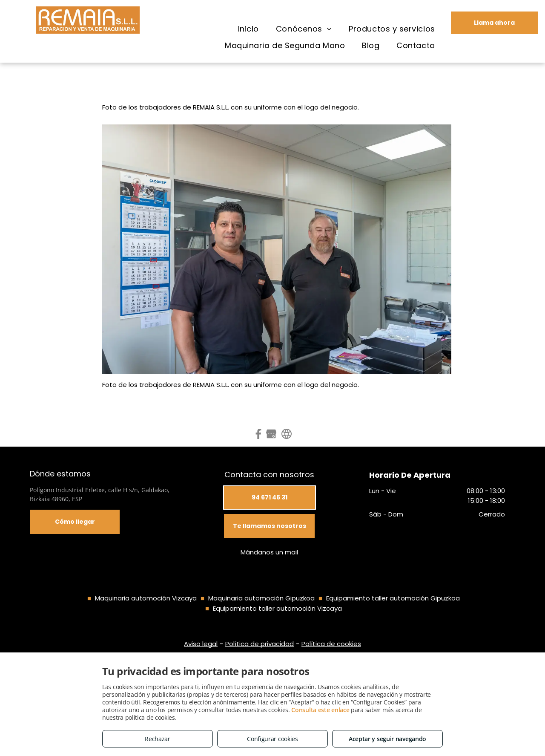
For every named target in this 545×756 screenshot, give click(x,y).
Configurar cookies (272, 739)
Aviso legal (201, 644)
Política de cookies (331, 644)
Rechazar (158, 739)
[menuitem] (248, 29)
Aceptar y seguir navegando (387, 739)
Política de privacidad (260, 644)
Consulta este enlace (320, 710)
